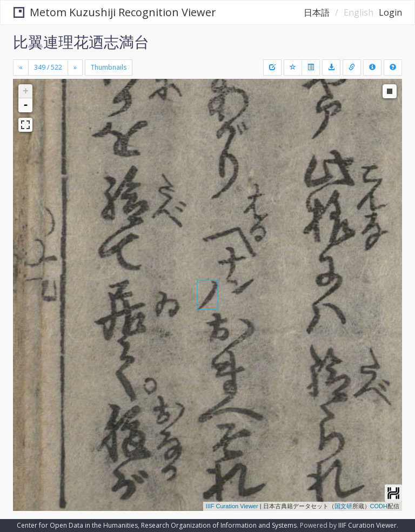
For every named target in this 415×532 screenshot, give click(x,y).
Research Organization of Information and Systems (219, 525)
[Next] (75, 68)
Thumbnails (109, 67)
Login (390, 12)
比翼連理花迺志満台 (81, 42)
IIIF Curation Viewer (232, 506)
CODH (379, 506)
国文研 (343, 506)
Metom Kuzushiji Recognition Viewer (115, 12)
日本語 (317, 12)
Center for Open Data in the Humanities (77, 525)
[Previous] (21, 68)
